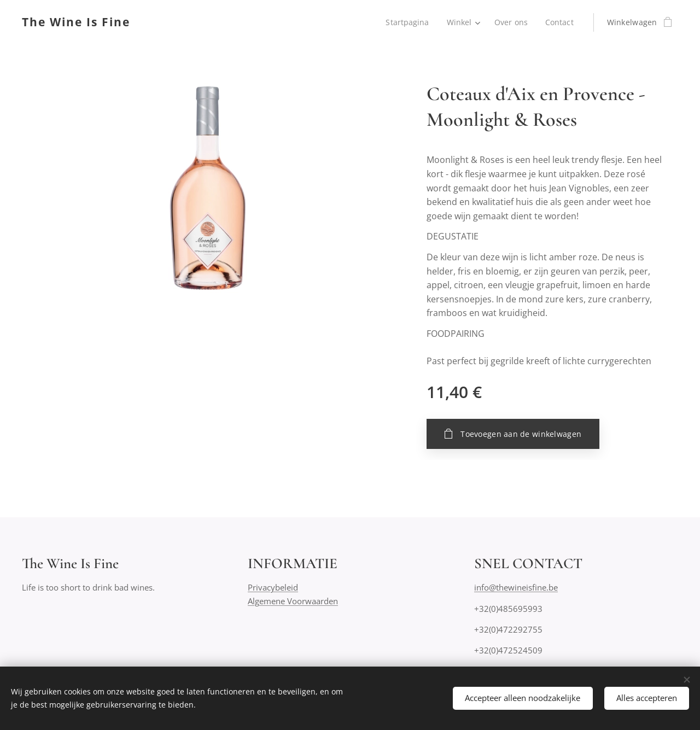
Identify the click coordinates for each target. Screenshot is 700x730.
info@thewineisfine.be (516, 588)
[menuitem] (408, 22)
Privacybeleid (273, 588)
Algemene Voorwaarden (293, 601)
